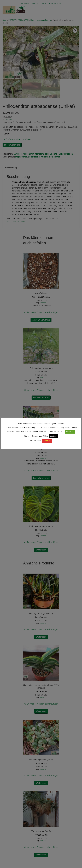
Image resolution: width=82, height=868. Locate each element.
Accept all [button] (70, 432)
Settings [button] (53, 436)
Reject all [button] (47, 441)
